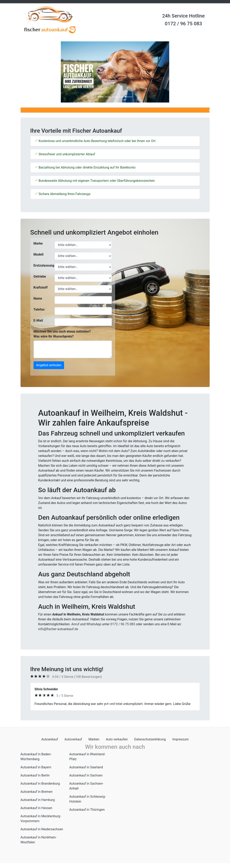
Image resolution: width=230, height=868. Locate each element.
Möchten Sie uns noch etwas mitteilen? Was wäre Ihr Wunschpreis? (62, 334)
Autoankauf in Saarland (86, 767)
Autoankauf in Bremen (37, 792)
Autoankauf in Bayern (36, 767)
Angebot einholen (49, 365)
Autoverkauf (73, 739)
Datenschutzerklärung (150, 739)
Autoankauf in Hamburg (38, 800)
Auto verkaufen (117, 739)
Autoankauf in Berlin (35, 775)
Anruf (75, 624)
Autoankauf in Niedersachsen (42, 829)
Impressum (180, 739)
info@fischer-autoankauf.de (58, 629)
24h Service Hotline (183, 16)
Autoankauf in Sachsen (86, 775)
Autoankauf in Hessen (37, 808)
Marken (94, 739)
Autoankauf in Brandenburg (40, 784)
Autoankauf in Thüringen (87, 810)
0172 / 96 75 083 (183, 24)
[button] (35, 72)
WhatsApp (94, 624)
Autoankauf (50, 739)
